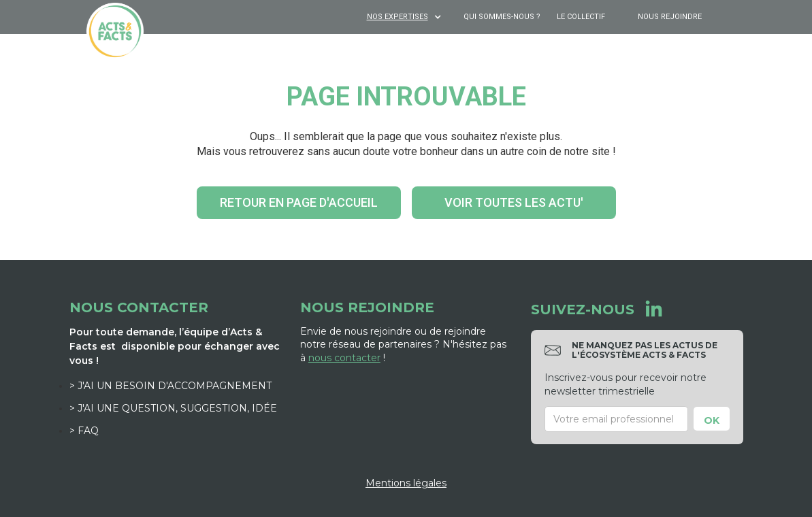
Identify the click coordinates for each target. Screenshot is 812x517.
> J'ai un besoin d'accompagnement (170, 386)
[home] (115, 31)
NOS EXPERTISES (397, 17)
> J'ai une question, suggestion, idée (173, 408)
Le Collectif (581, 17)
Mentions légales (406, 483)
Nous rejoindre (670, 17)
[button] (406, 17)
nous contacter (344, 358)
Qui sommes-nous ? (502, 17)
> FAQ (84, 431)
